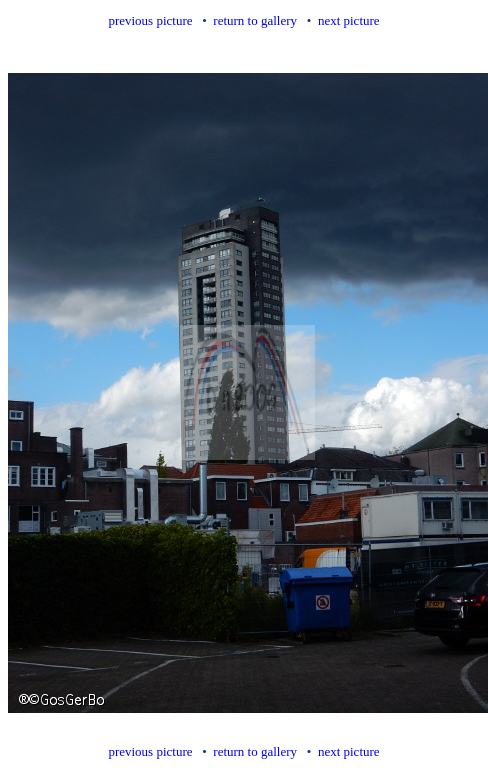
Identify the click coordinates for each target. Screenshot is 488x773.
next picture (349, 20)
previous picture (150, 20)
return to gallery (255, 20)
